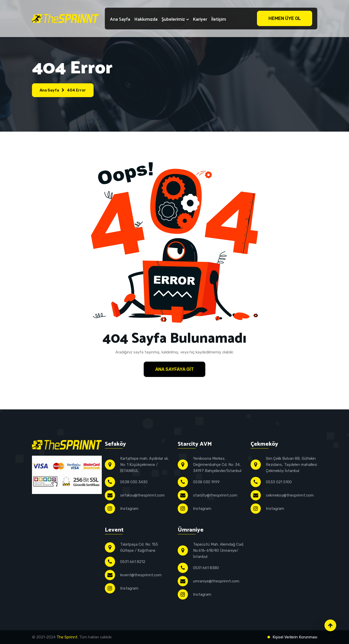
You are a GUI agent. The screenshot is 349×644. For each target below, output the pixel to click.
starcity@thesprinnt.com (215, 495)
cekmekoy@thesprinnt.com (290, 495)
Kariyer (200, 19)
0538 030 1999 (206, 482)
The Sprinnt (67, 637)
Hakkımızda (146, 19)
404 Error (76, 90)
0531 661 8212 (133, 562)
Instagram (129, 509)
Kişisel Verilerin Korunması (295, 637)
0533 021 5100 (279, 482)
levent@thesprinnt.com (141, 575)
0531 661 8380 (206, 568)
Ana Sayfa (120, 19)
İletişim (219, 19)
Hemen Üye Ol (285, 18)
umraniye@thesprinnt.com (216, 581)
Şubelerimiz (173, 19)
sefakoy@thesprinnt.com (142, 495)
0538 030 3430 (134, 482)
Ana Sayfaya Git (174, 369)
